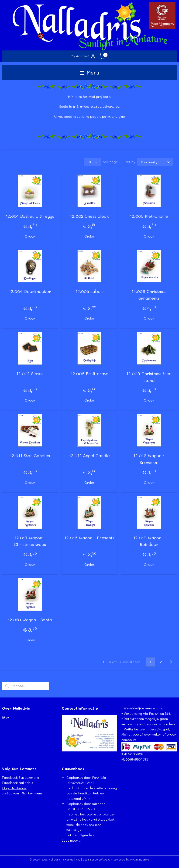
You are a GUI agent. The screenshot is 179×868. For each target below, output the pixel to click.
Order (30, 236)
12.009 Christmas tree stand (149, 377)
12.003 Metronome (149, 216)
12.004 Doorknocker (30, 292)
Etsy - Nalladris (14, 788)
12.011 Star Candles (30, 456)
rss (78, 859)
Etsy (5, 717)
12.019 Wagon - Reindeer (149, 541)
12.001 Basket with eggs (30, 216)
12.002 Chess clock (89, 216)
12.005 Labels (89, 292)
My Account (83, 56)
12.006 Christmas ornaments (149, 295)
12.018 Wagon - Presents (89, 538)
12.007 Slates (30, 374)
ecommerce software (97, 859)
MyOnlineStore (140, 859)
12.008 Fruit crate (89, 374)
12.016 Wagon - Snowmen (149, 459)
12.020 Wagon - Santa (30, 620)
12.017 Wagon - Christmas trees (30, 541)
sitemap (68, 859)
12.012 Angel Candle (89, 456)
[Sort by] (155, 162)
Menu (89, 73)
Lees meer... (71, 840)
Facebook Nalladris (18, 783)
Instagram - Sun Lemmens (22, 793)
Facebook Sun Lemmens (21, 777)
